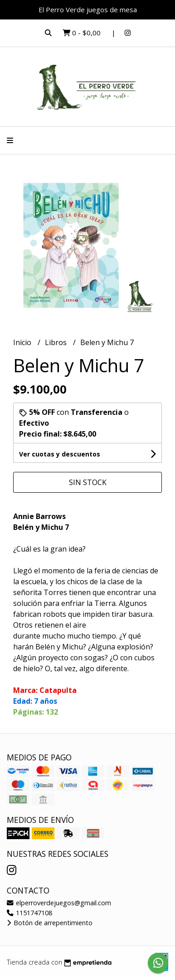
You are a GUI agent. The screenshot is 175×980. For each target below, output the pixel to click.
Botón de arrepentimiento (50, 923)
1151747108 (29, 913)
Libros (57, 342)
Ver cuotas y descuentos (60, 454)
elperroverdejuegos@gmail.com (59, 903)
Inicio (23, 342)
